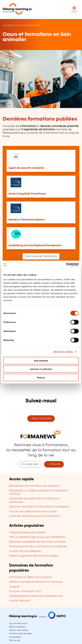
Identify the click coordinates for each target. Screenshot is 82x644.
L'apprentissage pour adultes (27, 533)
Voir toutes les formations (41, 256)
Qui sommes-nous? (18, 623)
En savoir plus (30, 464)
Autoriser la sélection (41, 369)
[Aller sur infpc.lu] (37, 618)
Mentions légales (17, 627)
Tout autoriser (41, 361)
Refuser (41, 377)
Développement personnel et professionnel (36, 596)
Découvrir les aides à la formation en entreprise (39, 507)
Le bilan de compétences (25, 551)
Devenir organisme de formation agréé (34, 556)
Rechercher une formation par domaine (34, 486)
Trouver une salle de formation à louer (33, 512)
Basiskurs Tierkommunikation (27, 220)
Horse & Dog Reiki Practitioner (27, 194)
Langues (14, 587)
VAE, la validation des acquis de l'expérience (37, 537)
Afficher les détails (63, 352)
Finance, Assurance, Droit (25, 591)
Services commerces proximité (25, 25)
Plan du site (15, 640)
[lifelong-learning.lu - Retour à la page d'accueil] (17, 9)
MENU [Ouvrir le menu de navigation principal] (74, 12)
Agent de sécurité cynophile (26, 168)
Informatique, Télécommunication (31, 577)
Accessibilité (15, 637)
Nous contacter (41, 418)
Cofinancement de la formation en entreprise (38, 547)
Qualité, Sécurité (19, 601)
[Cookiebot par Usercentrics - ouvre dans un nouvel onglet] (66, 265)
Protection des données (20, 634)
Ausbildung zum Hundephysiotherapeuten (35, 245)
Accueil (6, 25)
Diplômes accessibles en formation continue (37, 542)
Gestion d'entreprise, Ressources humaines (36, 582)
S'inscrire (54, 464)
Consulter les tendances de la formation (35, 516)
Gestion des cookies (19, 630)
